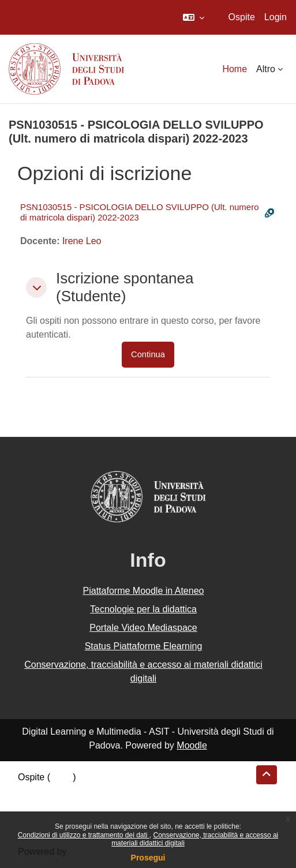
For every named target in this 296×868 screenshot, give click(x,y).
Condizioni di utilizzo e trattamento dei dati (84, 835)
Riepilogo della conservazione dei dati (95, 791)
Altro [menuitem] (266, 69)
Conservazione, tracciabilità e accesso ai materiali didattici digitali (143, 671)
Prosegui (148, 858)
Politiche (35, 805)
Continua (148, 354)
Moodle (192, 745)
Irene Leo (82, 241)
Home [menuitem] (235, 69)
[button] (194, 17)
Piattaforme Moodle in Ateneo (144, 591)
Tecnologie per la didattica (143, 609)
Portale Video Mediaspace (143, 628)
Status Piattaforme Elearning (144, 646)
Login (276, 17)
